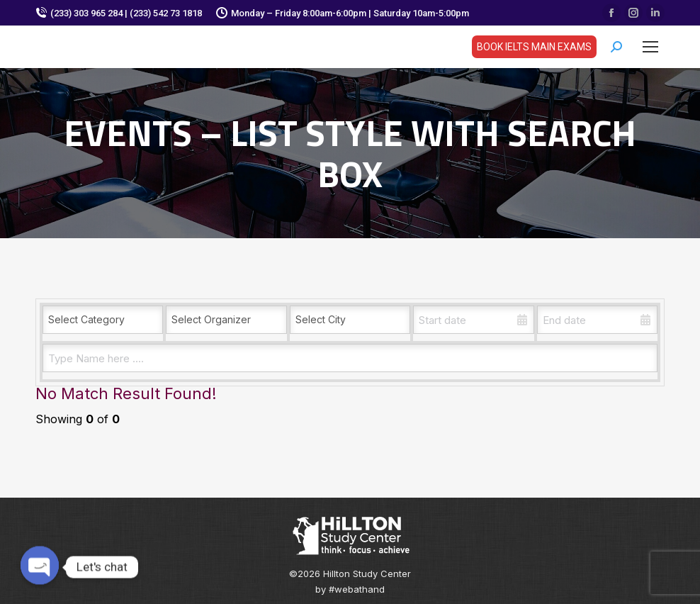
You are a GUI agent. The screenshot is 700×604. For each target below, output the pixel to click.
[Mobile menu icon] (650, 47)
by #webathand (350, 589)
